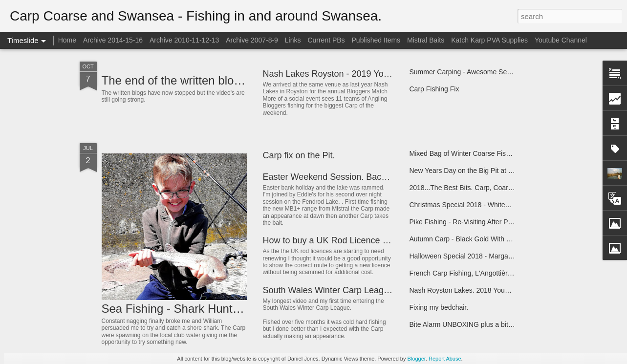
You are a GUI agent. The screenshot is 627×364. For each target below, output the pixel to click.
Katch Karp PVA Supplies (489, 40)
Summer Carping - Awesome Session (466, 72)
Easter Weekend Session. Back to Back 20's (349, 177)
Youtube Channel (561, 40)
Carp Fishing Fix (434, 89)
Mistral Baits (426, 40)
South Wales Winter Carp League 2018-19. (347, 290)
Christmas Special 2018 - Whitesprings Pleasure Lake (491, 205)
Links (293, 40)
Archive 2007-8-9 (252, 40)
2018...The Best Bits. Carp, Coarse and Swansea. (485, 188)
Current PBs (326, 40)
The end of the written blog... (176, 80)
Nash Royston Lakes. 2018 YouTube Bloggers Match (490, 290)
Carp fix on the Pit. (299, 155)
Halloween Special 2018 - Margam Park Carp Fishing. (491, 256)
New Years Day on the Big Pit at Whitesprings (479, 171)
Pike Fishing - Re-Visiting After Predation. (472, 222)
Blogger (417, 359)
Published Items (376, 40)
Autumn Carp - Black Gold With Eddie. (468, 239)
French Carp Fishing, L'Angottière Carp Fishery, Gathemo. (498, 273)
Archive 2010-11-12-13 (184, 40)
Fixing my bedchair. (439, 307)
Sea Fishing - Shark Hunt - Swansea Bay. (209, 309)
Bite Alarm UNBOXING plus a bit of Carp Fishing (483, 324)
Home (67, 40)
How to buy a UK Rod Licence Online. (337, 240)
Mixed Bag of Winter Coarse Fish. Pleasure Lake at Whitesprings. (509, 153)
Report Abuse (445, 359)
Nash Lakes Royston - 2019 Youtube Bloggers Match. (367, 74)
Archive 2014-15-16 (113, 40)
